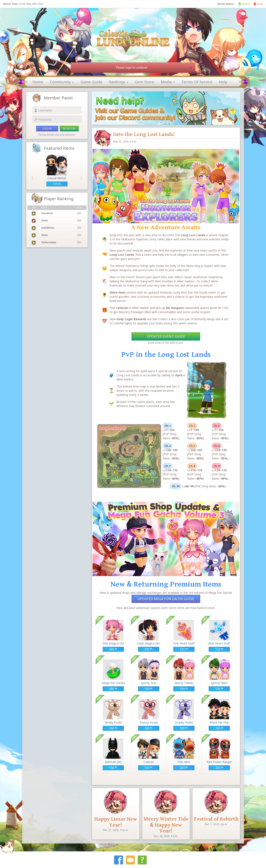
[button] (33, 178)
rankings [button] (119, 82)
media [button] (168, 82)
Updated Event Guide (166, 336)
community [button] (62, 82)
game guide (91, 82)
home (38, 82)
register (69, 128)
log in (47, 128)
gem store (144, 82)
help (223, 82)
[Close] (191, 68)
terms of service (197, 82)
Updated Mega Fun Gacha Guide (166, 599)
